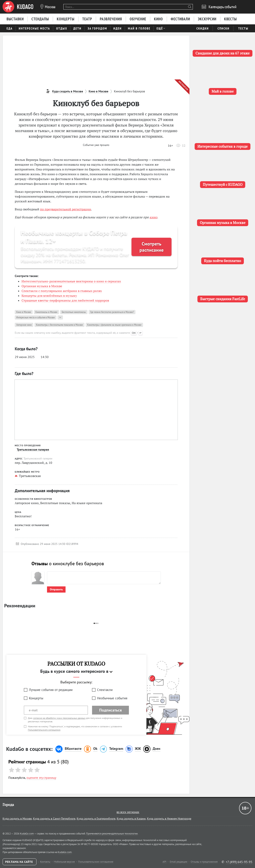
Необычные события (112, 698)
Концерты (36, 698)
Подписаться (110, 710)
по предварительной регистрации (66, 209)
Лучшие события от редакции (51, 690)
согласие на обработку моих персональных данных (59, 718)
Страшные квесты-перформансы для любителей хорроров (65, 300)
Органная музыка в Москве (42, 286)
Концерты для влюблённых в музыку (49, 296)
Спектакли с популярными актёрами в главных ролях (62, 291)
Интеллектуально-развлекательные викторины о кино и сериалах (71, 281)
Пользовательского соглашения (44, 730)
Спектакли (105, 690)
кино (153, 217)
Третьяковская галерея (33, 449)
